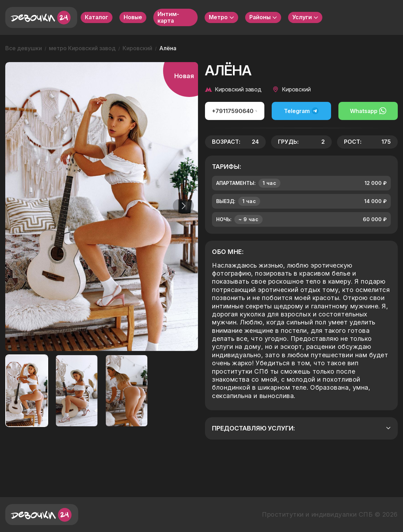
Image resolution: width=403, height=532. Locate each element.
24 (255, 142)
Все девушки (24, 48)
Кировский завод (233, 89)
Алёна (168, 48)
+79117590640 (235, 111)
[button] (182, 206)
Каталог (97, 17)
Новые (133, 17)
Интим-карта (168, 17)
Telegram (301, 111)
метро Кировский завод (82, 48)
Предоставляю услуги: (301, 428)
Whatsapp (368, 111)
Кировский (137, 48)
